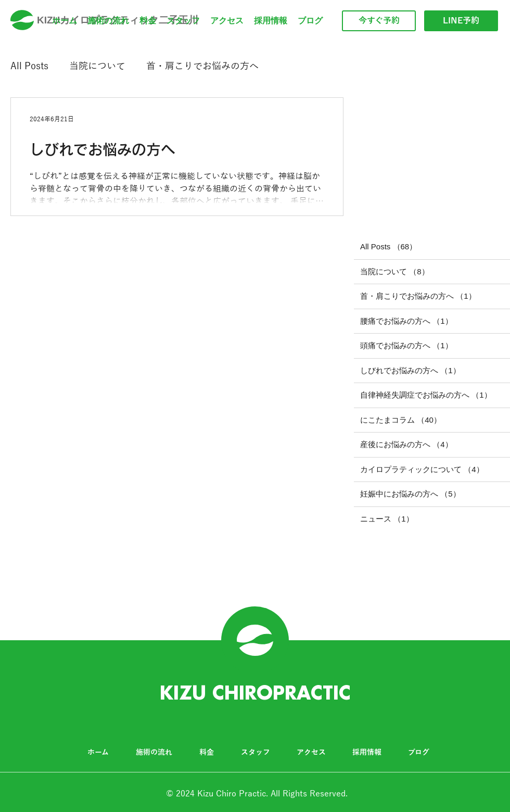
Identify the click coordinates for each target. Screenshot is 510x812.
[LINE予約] (461, 21)
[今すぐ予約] (379, 21)
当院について (97, 66)
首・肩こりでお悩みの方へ (202, 66)
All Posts (29, 66)
